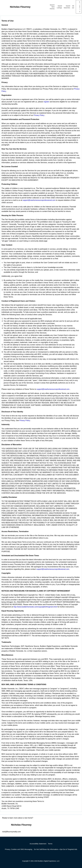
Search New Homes (52, 7)
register (46, 102)
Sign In (80, 7)
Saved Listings (59, 7)
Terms (50, 844)
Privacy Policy (39, 115)
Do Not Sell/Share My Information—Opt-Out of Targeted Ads (55, 849)
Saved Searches (67, 7)
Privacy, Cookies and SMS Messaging (19, 849)
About (73, 7)
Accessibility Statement (38, 844)
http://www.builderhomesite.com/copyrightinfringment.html (35, 607)
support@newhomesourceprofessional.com (39, 200)
